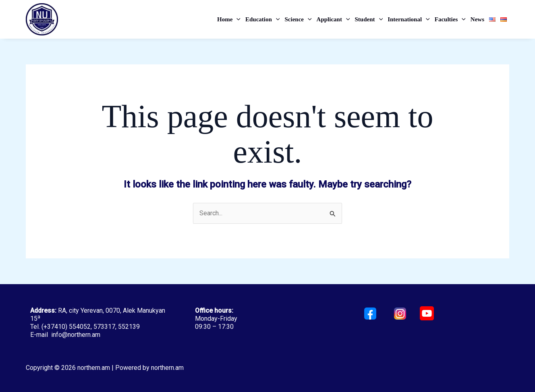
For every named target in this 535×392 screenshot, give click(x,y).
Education (262, 19)
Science (298, 19)
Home (229, 19)
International (409, 19)
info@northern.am (76, 335)
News (477, 19)
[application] (236, 19)
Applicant (333, 19)
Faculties (450, 19)
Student (369, 19)
